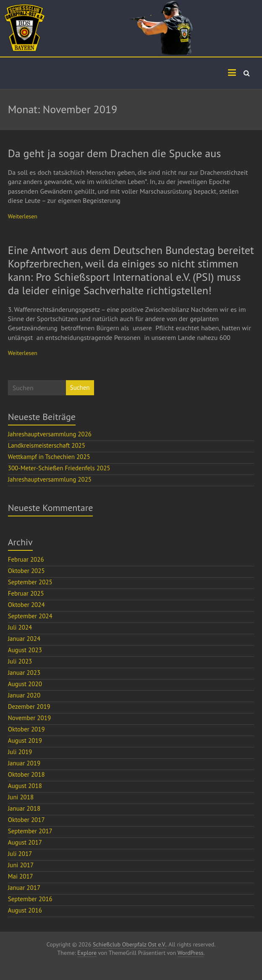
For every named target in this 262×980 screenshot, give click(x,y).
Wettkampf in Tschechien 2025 (49, 457)
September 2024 (30, 616)
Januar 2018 (24, 808)
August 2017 (25, 842)
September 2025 (30, 582)
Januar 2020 (24, 695)
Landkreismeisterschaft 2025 (47, 445)
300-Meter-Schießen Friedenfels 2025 (59, 468)
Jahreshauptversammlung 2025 (50, 479)
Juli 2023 (20, 661)
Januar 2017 (24, 888)
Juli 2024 (20, 627)
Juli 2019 (20, 752)
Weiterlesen (23, 216)
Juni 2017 (21, 865)
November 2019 (29, 718)
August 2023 (25, 650)
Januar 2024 (24, 639)
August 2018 (25, 786)
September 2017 (30, 831)
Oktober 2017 (26, 820)
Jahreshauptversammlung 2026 (50, 434)
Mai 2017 (21, 876)
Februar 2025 (26, 593)
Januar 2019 (24, 763)
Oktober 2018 (26, 774)
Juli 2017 (20, 854)
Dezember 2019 (29, 706)
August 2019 (25, 740)
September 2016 (30, 899)
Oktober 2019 (26, 729)
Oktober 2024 (26, 605)
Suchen (80, 388)
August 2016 (25, 910)
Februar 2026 (26, 559)
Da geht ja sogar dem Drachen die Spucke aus (114, 153)
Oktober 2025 (26, 571)
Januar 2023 (24, 673)
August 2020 (25, 684)
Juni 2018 (21, 797)
